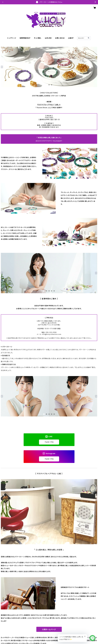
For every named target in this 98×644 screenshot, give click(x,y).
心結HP (71, 38)
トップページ (12, 38)
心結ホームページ (49, 629)
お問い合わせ (60, 38)
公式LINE (48, 38)
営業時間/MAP (25, 38)
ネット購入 (38, 38)
